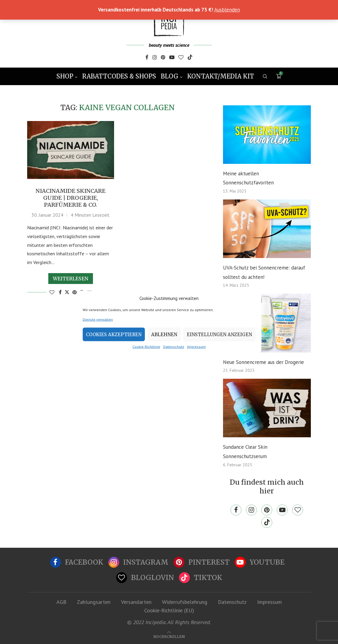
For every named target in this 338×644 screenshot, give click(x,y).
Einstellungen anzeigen (219, 334)
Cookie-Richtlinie (146, 347)
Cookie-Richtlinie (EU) (169, 610)
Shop (65, 76)
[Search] (265, 76)
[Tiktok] (190, 58)
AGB (61, 602)
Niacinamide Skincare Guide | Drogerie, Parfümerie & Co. (71, 198)
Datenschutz (174, 347)
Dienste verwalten (98, 319)
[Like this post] (52, 292)
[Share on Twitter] (67, 292)
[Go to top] (169, 636)
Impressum (196, 347)
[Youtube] (172, 58)
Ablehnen (164, 334)
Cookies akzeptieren (114, 334)
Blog (170, 76)
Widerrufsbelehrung (185, 602)
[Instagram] (155, 58)
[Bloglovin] (181, 58)
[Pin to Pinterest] (75, 292)
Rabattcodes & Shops (119, 76)
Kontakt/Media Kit (221, 76)
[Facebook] (147, 58)
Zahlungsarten (94, 602)
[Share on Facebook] (60, 292)
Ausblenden (227, 10)
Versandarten (136, 602)
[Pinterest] (163, 58)
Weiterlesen (71, 279)
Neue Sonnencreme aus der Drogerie (263, 362)
